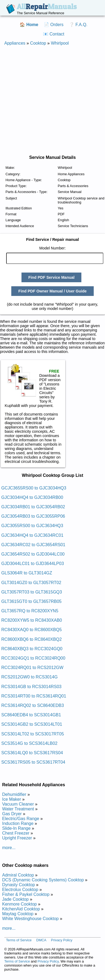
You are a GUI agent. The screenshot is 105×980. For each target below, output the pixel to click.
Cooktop (38, 43)
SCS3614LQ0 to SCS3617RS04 (32, 753)
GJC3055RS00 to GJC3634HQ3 (32, 526)
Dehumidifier (14, 794)
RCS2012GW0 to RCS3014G (30, 677)
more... (9, 848)
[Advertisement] (50, 100)
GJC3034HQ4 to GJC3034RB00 (32, 497)
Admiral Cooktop (18, 875)
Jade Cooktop (15, 899)
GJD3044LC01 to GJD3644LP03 (33, 564)
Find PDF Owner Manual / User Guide (52, 291)
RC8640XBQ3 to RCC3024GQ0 (32, 649)
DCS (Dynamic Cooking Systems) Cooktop (43, 880)
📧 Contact (54, 34)
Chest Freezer (16, 833)
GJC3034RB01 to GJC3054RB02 (33, 507)
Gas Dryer (12, 814)
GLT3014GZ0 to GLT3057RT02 (31, 583)
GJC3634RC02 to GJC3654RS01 (33, 545)
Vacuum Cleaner (18, 804)
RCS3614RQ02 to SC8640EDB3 (33, 705)
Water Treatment (18, 809)
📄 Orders (54, 25)
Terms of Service (19, 940)
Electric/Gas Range (21, 819)
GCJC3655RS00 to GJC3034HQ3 (34, 488)
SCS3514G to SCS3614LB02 (29, 743)
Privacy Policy (62, 940)
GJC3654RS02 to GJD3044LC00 (33, 554)
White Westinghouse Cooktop (30, 919)
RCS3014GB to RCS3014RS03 (31, 687)
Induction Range (18, 823)
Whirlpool (60, 43)
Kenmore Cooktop (19, 904)
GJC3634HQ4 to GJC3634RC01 (32, 535)
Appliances (15, 43)
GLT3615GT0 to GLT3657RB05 (31, 601)
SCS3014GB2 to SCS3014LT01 (32, 724)
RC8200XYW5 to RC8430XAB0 (32, 620)
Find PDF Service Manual (52, 277)
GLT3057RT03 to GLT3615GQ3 (32, 592)
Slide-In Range (16, 828)
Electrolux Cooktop (20, 890)
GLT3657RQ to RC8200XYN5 (30, 611)
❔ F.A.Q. (78, 25)
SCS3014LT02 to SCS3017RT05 (33, 734)
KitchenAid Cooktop (21, 909)
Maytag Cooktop (18, 914)
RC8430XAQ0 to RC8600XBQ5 (32, 630)
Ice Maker (12, 799)
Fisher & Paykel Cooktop (26, 894)
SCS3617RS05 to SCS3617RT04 (33, 762)
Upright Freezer (17, 838)
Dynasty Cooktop (19, 885)
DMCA (41, 940)
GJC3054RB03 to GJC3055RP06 (33, 516)
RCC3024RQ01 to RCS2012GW (32, 668)
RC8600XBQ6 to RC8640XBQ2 (32, 639)
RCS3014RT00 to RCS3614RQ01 (34, 696)
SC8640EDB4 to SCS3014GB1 (31, 715)
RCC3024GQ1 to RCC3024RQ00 (33, 658)
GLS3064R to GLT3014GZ (27, 573)
